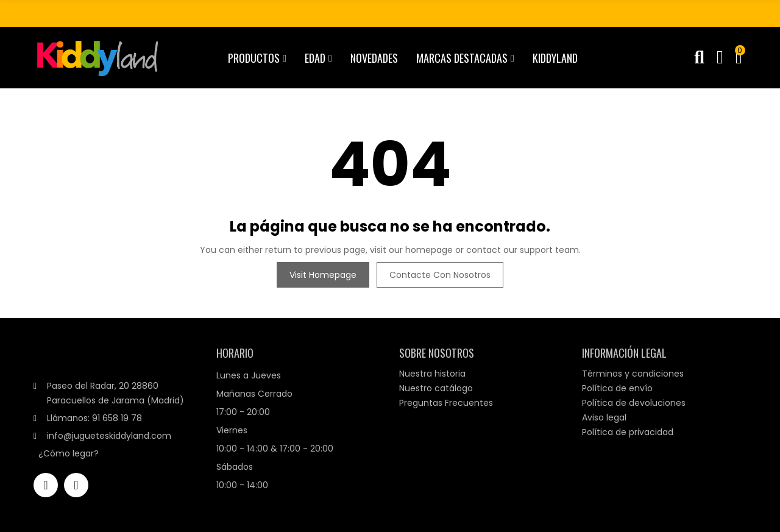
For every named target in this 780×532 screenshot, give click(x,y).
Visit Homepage (323, 275)
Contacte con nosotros (440, 275)
